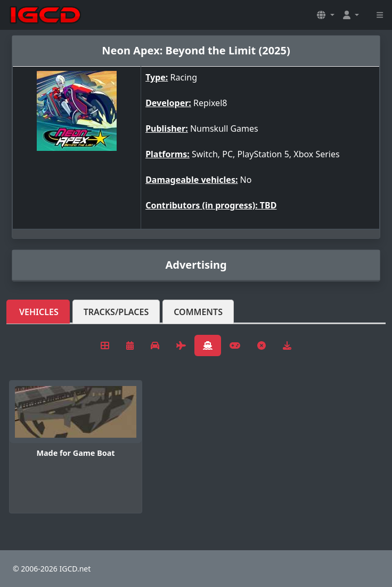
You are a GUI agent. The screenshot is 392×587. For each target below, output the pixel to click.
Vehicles (39, 312)
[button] (325, 15)
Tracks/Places (116, 312)
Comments (198, 312)
